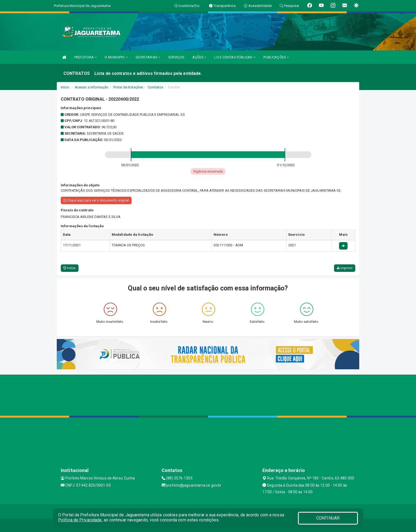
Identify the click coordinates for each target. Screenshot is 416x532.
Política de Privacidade (80, 520)
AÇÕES (200, 57)
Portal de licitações (128, 87)
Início (65, 87)
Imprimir (345, 268)
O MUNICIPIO (116, 57)
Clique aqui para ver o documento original (96, 200)
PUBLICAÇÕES (276, 57)
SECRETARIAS (148, 57)
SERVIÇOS (176, 57)
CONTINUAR (328, 518)
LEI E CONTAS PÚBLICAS (235, 57)
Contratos (155, 87)
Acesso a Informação (92, 87)
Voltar (70, 268)
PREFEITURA (85, 57)
